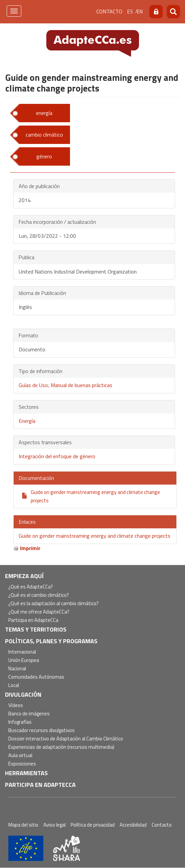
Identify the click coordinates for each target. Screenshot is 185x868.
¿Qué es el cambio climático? (39, 595)
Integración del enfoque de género (57, 456)
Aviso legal (54, 825)
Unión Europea (24, 660)
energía (44, 113)
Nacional (17, 669)
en (140, 12)
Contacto (109, 11)
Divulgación (23, 695)
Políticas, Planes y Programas (51, 641)
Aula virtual (20, 756)
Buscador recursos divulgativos (41, 731)
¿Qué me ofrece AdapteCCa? (39, 612)
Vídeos (16, 706)
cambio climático (44, 135)
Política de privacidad (93, 825)
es (130, 12)
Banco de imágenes (29, 714)
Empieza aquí (24, 576)
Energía (27, 421)
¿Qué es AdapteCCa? (31, 587)
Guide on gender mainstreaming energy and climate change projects (94, 536)
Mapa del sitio (23, 825)
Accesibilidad (133, 825)
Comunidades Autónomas (36, 677)
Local (14, 685)
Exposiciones (22, 764)
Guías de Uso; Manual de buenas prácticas (65, 385)
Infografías (20, 722)
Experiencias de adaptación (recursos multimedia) (61, 747)
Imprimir (30, 548)
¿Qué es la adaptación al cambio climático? (53, 604)
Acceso (156, 12)
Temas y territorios (36, 629)
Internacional (22, 652)
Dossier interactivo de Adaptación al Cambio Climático (66, 739)
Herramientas (26, 773)
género (44, 156)
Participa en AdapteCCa (33, 620)
